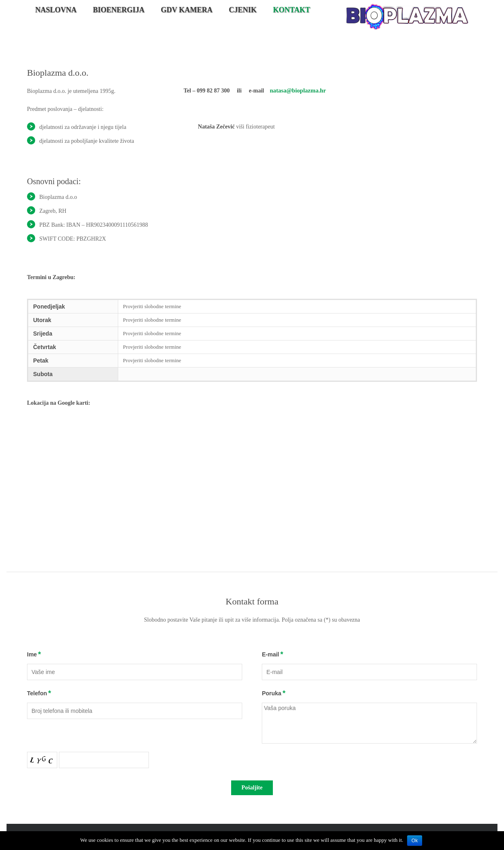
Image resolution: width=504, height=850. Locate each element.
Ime (32, 654)
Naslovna (56, 10)
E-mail (270, 654)
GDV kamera (187, 10)
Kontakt (291, 10)
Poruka (271, 693)
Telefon (37, 693)
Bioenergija (119, 10)
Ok (415, 841)
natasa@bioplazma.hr (297, 90)
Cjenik (243, 10)
